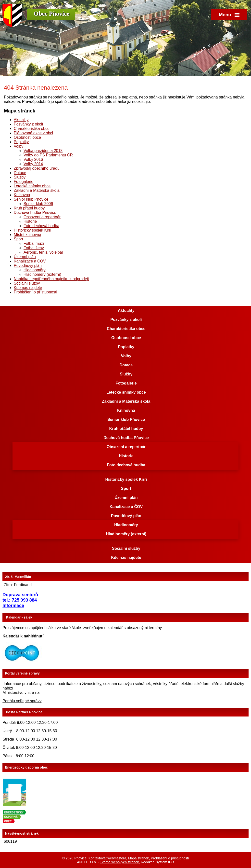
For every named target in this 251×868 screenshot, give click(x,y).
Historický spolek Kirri (32, 230)
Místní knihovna (27, 235)
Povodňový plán (28, 266)
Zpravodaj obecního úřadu (37, 168)
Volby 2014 (33, 164)
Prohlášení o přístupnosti (35, 292)
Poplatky (21, 142)
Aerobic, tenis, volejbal (43, 252)
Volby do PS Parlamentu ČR (48, 155)
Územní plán (25, 257)
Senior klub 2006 (38, 204)
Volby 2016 (33, 159)
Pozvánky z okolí (28, 124)
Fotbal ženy (34, 248)
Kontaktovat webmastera (107, 858)
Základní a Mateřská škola (37, 190)
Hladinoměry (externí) (42, 274)
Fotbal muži (34, 243)
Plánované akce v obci (33, 133)
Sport (18, 239)
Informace (13, 605)
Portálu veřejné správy (22, 701)
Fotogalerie (24, 182)
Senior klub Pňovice (31, 199)
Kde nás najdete (28, 288)
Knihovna (22, 195)
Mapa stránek (139, 858)
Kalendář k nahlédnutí (23, 636)
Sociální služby (27, 283)
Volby (19, 146)
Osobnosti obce (27, 137)
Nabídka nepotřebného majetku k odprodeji (51, 279)
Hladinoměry (35, 270)
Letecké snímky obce (32, 186)
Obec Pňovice (52, 14)
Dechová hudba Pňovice (35, 213)
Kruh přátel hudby (29, 208)
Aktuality (21, 120)
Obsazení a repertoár (42, 217)
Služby (20, 177)
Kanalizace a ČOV (30, 261)
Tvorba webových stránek (119, 862)
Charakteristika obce (32, 129)
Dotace (20, 173)
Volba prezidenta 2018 (43, 151)
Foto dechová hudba (41, 226)
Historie (30, 221)
